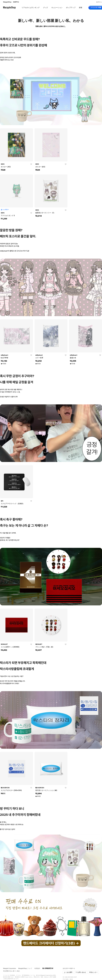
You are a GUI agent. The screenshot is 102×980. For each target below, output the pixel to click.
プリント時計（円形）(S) (44, 647)
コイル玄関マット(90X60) (10, 647)
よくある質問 (68, 972)
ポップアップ (71, 8)
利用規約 (37, 968)
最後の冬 (73, 358)
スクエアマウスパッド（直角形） (13, 504)
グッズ (45, 8)
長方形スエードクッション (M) (46, 790)
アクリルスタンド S (8, 216)
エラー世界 (39, 358)
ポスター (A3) (6, 167)
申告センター (93, 972)
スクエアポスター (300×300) (11, 790)
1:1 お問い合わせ (81, 972)
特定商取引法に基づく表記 (11, 971)
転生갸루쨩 (4, 358)
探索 (81, 8)
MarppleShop (7, 2)
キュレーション (57, 8)
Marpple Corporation (10, 968)
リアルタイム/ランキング (31, 8)
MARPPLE (16, 2)
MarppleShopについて (25, 968)
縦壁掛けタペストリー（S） (45, 213)
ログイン (99, 2)
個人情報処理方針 (48, 968)
